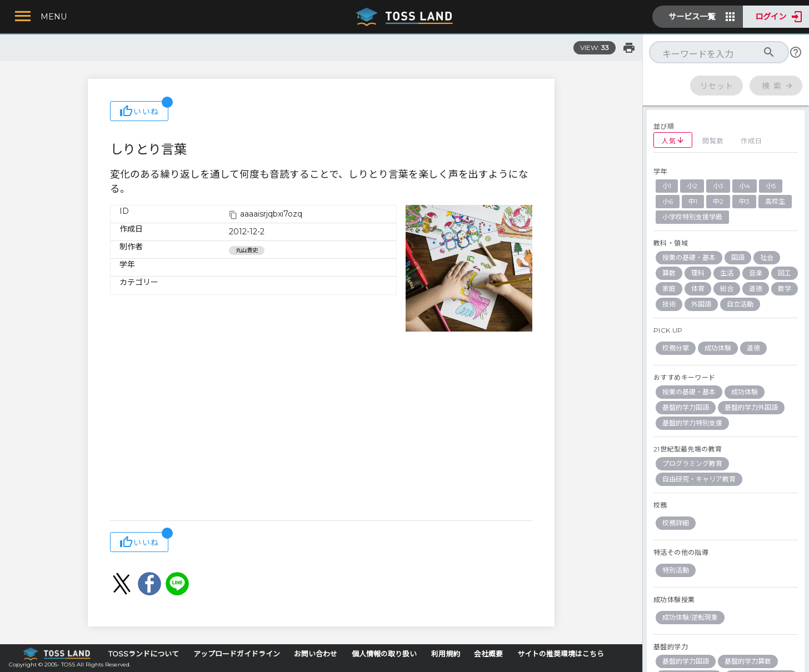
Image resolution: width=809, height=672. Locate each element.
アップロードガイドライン (237, 654)
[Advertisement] (321, 432)
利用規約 (446, 654)
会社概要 (488, 654)
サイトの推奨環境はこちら (561, 654)
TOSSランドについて (144, 654)
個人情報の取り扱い (384, 654)
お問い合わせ (316, 654)
